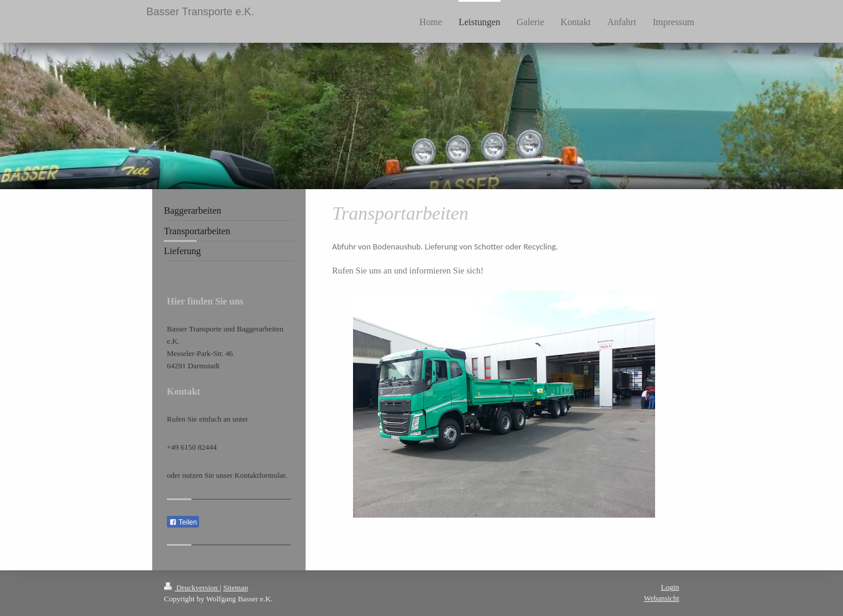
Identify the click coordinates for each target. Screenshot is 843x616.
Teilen (183, 522)
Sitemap (236, 588)
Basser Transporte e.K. (200, 12)
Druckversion (192, 588)
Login (670, 587)
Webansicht (662, 598)
